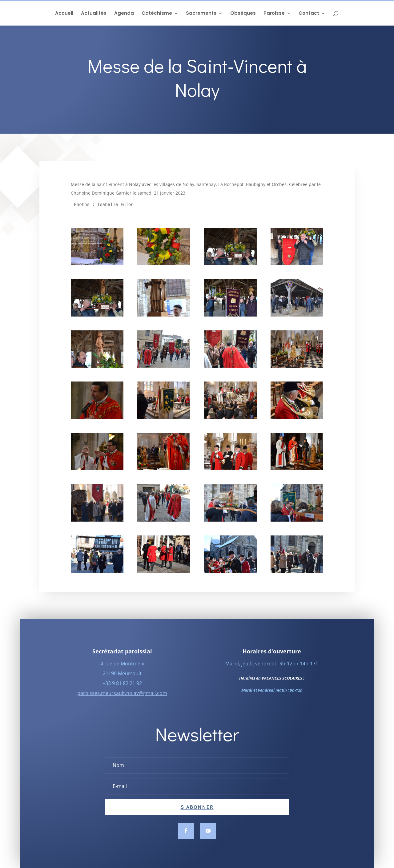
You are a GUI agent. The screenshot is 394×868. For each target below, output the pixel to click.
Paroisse (274, 14)
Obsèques (243, 14)
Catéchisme (157, 14)
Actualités (94, 14)
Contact (309, 14)
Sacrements (201, 14)
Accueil (64, 14)
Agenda (124, 14)
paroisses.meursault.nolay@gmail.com (122, 702)
